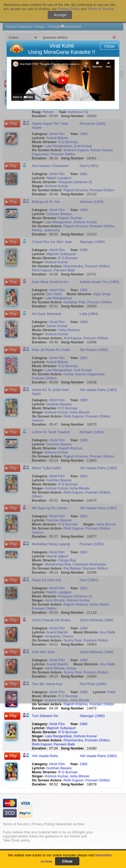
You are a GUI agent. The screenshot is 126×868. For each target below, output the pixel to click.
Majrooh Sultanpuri (61, 728)
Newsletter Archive (70, 824)
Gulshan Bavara (59, 768)
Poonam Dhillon (102, 704)
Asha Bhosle (79, 776)
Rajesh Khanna (75, 704)
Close (109, 46)
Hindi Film (57, 724)
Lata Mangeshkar (58, 736)
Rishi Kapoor (42, 744)
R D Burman (68, 732)
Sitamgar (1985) (92, 716)
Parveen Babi (64, 744)
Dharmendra (73, 740)
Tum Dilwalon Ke (45, 716)
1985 (84, 724)
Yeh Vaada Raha (45, 756)
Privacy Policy (42, 824)
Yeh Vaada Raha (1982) (98, 756)
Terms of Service (16, 824)
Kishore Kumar (85, 736)
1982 (84, 764)
